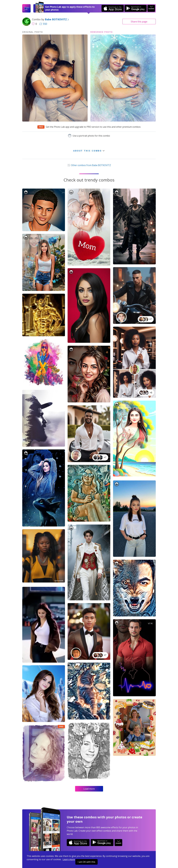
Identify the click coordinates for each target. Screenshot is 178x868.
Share (139, 22)
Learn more (69, 859)
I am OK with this (86, 862)
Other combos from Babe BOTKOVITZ (89, 165)
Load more (89, 789)
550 (43, 24)
